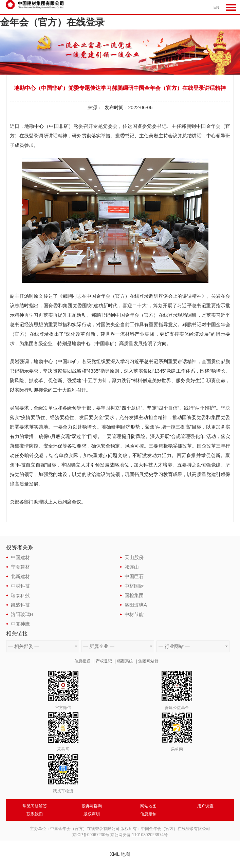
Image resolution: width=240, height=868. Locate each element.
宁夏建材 (20, 567)
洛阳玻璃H (22, 614)
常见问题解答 (35, 806)
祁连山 (132, 567)
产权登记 (104, 661)
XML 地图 (120, 854)
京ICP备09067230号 (91, 835)
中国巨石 (134, 576)
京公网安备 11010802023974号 (139, 835)
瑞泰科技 (20, 595)
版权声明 (92, 814)
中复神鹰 (20, 624)
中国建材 (20, 557)
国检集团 (134, 595)
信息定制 (148, 814)
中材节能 (134, 614)
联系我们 (35, 814)
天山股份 (134, 557)
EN (216, 7)
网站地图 (148, 806)
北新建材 (20, 576)
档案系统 (125, 661)
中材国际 (134, 586)
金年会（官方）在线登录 (52, 22)
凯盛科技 (20, 605)
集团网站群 (148, 661)
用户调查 (205, 806)
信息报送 (82, 661)
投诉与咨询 (92, 806)
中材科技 (20, 586)
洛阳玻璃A (136, 605)
